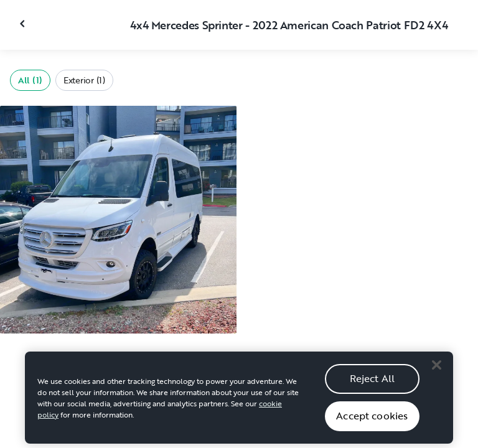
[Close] (436, 368)
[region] (239, 401)
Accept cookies (372, 419)
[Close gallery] (24, 24)
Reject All (373, 381)
